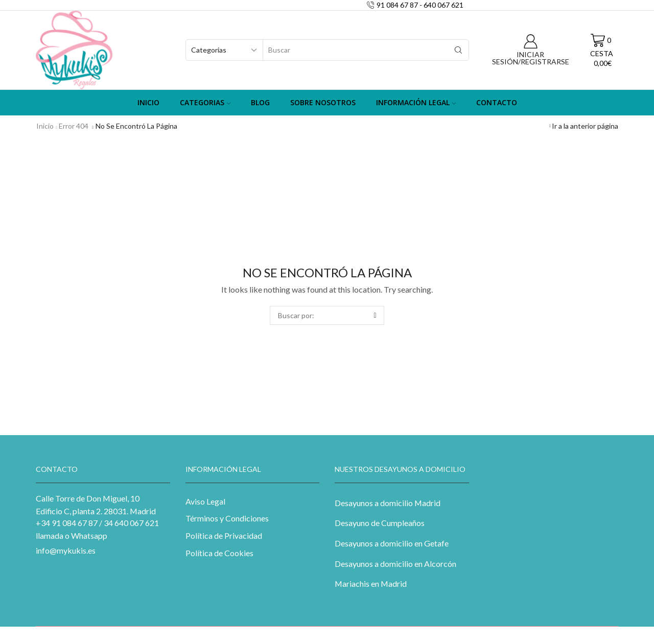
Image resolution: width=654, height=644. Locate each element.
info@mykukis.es (66, 550)
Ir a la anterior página (585, 126)
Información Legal (416, 102)
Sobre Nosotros (323, 102)
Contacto (497, 102)
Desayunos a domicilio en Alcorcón (395, 564)
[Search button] (458, 50)
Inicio (148, 102)
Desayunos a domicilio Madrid (388, 503)
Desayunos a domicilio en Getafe (392, 543)
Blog (260, 102)
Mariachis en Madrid (371, 583)
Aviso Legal (205, 501)
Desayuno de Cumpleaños (380, 523)
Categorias (205, 102)
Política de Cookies (219, 553)
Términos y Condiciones (227, 518)
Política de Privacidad (224, 535)
